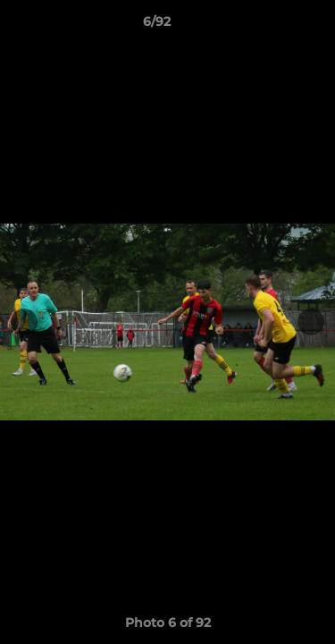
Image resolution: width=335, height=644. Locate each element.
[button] (271, 26)
